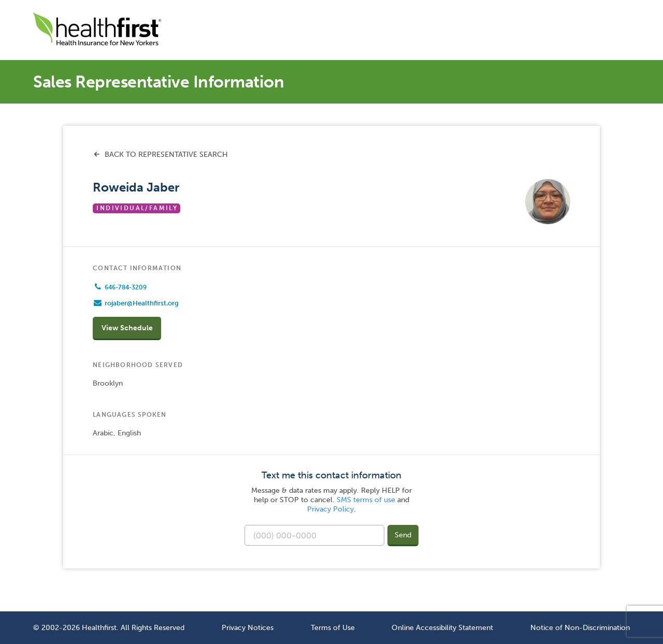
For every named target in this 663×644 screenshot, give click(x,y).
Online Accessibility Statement (442, 627)
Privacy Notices (248, 627)
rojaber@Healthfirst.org (142, 303)
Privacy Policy (330, 509)
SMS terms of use (366, 500)
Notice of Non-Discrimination (580, 627)
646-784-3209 (126, 287)
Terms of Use (333, 627)
